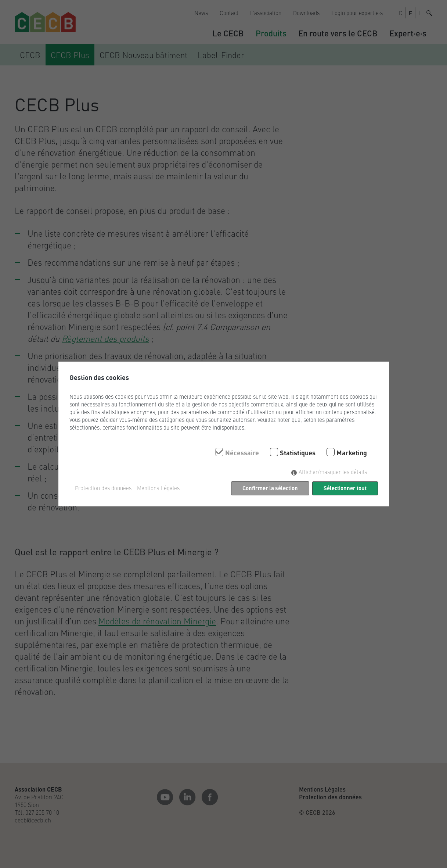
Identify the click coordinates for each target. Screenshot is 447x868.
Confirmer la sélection (270, 488)
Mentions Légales (158, 488)
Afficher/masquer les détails (333, 472)
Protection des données (103, 488)
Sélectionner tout (345, 488)
